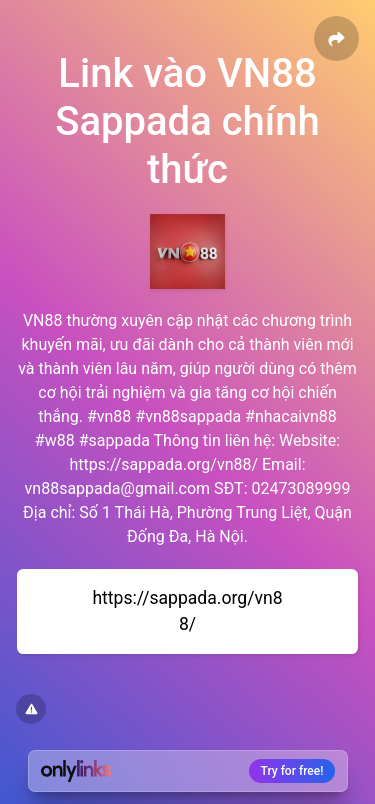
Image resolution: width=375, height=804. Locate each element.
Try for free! (292, 771)
